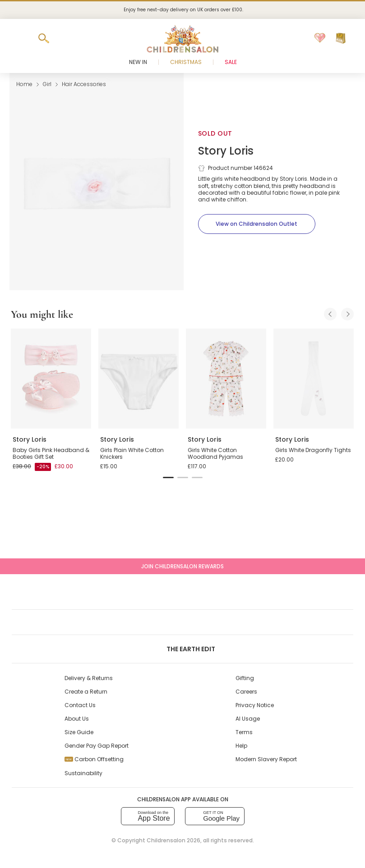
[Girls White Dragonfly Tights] (314, 379)
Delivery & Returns (89, 678)
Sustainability (83, 773)
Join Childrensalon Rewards (182, 566)
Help (241, 746)
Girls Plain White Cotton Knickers (132, 454)
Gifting (245, 678)
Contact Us (80, 705)
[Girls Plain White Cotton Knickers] (139, 379)
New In (138, 62)
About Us (77, 719)
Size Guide (79, 732)
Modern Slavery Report (266, 759)
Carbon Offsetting (94, 759)
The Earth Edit (182, 649)
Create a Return (86, 692)
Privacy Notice (255, 705)
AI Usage (248, 719)
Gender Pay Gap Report (97, 746)
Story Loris (226, 151)
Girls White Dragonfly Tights (313, 450)
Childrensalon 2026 (173, 840)
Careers (246, 692)
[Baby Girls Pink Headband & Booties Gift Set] (51, 379)
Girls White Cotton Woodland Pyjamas (215, 454)
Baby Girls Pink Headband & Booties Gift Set (51, 454)
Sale (231, 62)
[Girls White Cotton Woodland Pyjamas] (226, 379)
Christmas (186, 62)
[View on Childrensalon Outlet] (257, 224)
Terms (244, 732)
